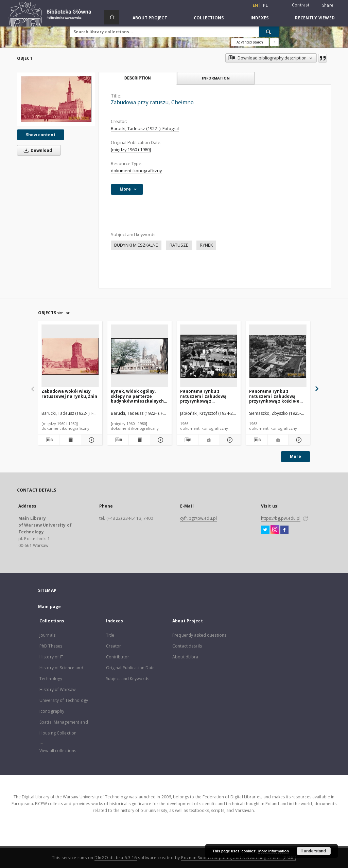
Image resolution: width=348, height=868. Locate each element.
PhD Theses (51, 646)
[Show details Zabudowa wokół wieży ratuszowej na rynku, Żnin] (91, 440)
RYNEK (206, 245)
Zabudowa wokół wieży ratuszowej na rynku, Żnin (69, 394)
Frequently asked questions (199, 635)
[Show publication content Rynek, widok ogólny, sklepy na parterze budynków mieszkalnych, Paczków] (139, 440)
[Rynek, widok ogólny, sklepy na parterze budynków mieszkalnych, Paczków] (140, 356)
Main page (49, 607)
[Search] (269, 32)
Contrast (301, 5)
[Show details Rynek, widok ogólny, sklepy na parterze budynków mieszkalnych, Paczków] (160, 440)
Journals (47, 635)
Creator (114, 646)
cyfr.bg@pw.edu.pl (198, 518)
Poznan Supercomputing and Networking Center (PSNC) (239, 858)
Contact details (187, 646)
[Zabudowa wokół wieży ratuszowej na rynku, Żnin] (70, 356)
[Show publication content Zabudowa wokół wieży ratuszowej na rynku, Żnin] (70, 440)
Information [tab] (216, 78)
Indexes (260, 18)
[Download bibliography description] (49, 440)
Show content (41, 135)
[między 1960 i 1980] (131, 150)
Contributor (118, 657)
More (295, 456)
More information (274, 851)
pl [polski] (265, 5)
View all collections (58, 751)
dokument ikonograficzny (136, 171)
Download (37, 150)
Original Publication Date (130, 668)
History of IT (51, 657)
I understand (314, 851)
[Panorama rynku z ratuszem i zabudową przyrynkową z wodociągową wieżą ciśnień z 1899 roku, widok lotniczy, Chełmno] (209, 356)
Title (110, 635)
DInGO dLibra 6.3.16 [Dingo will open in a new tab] (116, 858)
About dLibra (185, 657)
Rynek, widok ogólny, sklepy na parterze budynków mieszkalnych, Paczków (138, 396)
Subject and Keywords (128, 679)
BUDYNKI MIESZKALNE (136, 245)
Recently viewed (315, 18)
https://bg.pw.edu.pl (281, 518)
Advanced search (250, 42)
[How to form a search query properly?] (274, 42)
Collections (209, 18)
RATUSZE (179, 245)
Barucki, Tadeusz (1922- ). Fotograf (145, 129)
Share (328, 5)
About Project (150, 18)
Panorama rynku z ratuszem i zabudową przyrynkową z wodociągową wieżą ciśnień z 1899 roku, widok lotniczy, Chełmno (208, 396)
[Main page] (112, 17)
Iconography (52, 711)
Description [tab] (137, 78)
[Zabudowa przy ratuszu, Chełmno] (56, 99)
